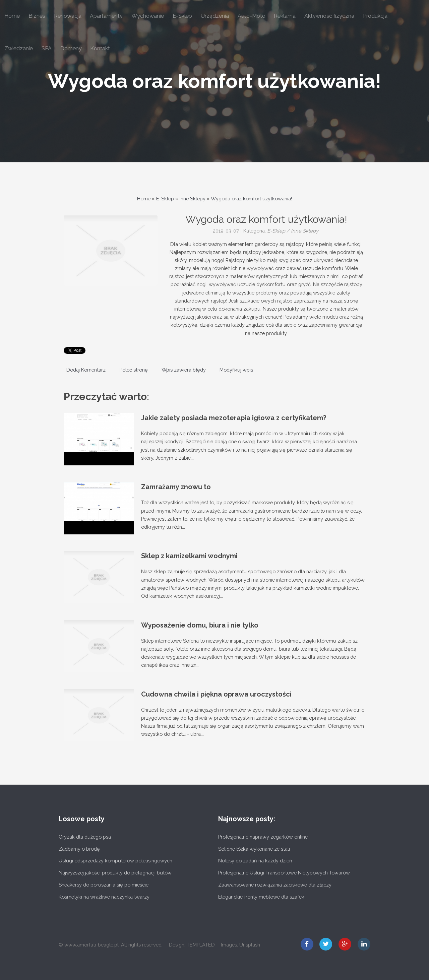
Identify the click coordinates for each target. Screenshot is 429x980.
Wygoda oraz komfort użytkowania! (214, 81)
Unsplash (250, 945)
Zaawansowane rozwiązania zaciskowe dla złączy (275, 885)
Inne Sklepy (193, 199)
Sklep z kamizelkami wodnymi (189, 556)
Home (144, 199)
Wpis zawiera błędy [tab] (184, 370)
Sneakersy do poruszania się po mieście (104, 885)
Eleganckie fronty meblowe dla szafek (261, 897)
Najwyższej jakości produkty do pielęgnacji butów (115, 873)
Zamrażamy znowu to (176, 487)
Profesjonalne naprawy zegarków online (263, 837)
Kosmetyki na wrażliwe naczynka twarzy (104, 897)
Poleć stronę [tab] (134, 370)
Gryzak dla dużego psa (85, 837)
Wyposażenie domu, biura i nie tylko (200, 625)
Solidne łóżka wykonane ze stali (254, 849)
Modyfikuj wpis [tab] (236, 370)
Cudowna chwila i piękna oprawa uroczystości (216, 694)
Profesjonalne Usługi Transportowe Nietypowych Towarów (284, 873)
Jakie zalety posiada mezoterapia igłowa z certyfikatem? (234, 418)
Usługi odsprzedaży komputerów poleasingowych (115, 861)
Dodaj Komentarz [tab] (86, 370)
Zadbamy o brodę (79, 849)
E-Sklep (165, 199)
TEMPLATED (201, 945)
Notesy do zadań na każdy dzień (255, 861)
